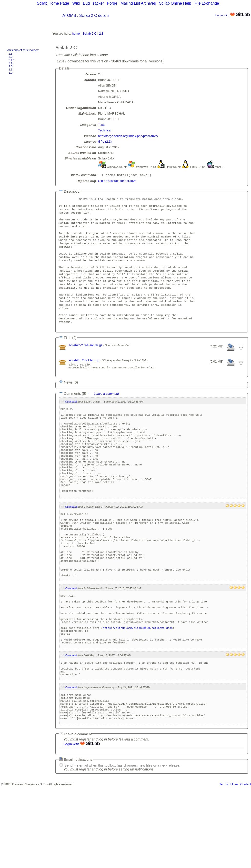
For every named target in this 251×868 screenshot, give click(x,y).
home (76, 34)
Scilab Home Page (53, 3)
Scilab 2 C (89, 34)
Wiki (76, 3)
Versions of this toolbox (23, 50)
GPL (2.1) (105, 142)
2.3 (10, 54)
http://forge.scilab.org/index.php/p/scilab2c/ (128, 136)
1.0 (10, 73)
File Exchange (207, 3)
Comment (71, 423)
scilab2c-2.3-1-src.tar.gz (86, 364)
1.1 (10, 69)
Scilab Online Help (175, 3)
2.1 (10, 63)
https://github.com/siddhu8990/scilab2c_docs (138, 696)
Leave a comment (106, 415)
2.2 (10, 57)
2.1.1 (12, 60)
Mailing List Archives (138, 3)
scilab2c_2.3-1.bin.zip (85, 379)
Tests (102, 125)
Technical (105, 130)
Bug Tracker (93, 3)
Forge (112, 3)
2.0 (10, 66)
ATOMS (69, 15)
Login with (233, 15)
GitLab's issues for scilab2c (117, 181)
